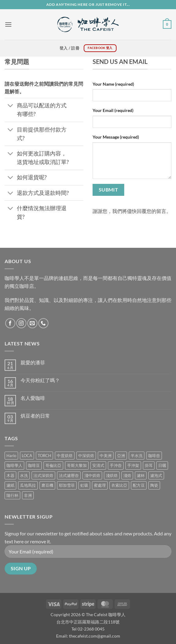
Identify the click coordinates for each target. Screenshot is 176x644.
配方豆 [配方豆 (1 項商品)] (139, 485)
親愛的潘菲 (33, 362)
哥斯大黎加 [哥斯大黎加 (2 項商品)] (77, 465)
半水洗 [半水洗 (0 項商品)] (137, 456)
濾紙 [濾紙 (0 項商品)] (10, 485)
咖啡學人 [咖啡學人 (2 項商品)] (14, 465)
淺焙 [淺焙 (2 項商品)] (127, 475)
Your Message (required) (116, 137)
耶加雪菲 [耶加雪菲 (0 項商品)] (67, 485)
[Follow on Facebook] (10, 323)
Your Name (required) (113, 84)
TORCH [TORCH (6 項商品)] (44, 456)
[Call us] (43, 323)
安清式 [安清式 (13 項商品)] (98, 465)
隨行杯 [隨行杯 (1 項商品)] (12, 495)
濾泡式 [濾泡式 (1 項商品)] (156, 475)
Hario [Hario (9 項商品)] (11, 456)
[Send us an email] (32, 323)
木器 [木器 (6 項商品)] (10, 475)
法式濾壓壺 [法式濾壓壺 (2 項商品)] (69, 475)
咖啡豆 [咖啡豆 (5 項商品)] (34, 465)
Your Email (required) (113, 110)
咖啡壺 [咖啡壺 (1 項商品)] (154, 456)
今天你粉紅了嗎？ (40, 380)
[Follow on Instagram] (21, 323)
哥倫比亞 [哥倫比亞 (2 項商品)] (53, 465)
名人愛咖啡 (33, 398)
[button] (8, 24)
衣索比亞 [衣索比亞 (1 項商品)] (119, 485)
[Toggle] (11, 106)
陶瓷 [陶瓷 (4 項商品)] (154, 485)
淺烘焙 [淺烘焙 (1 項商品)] (112, 475)
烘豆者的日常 (35, 416)
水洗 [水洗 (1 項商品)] (24, 475)
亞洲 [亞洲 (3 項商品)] (121, 456)
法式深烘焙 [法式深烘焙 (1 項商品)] (43, 475)
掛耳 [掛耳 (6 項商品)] (149, 465)
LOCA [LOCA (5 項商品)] (27, 456)
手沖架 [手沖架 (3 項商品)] (133, 465)
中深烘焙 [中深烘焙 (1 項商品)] (86, 456)
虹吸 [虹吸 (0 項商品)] (84, 485)
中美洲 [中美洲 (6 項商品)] (106, 456)
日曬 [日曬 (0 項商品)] (162, 465)
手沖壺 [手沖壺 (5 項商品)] (116, 465)
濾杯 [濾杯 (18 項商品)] (141, 475)
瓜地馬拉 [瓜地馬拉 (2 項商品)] (28, 485)
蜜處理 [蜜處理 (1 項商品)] (100, 485)
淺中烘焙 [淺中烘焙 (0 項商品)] (92, 475)
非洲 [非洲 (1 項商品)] (28, 495)
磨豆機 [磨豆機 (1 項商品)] (47, 485)
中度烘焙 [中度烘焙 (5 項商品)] (65, 456)
